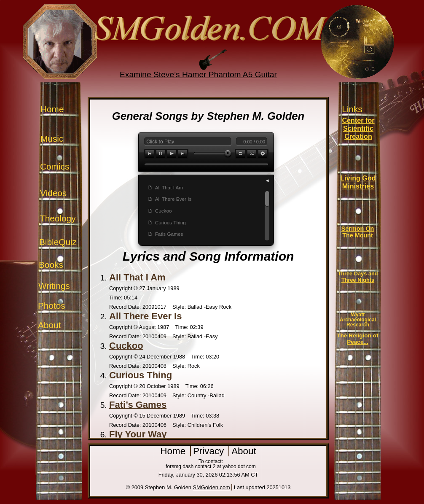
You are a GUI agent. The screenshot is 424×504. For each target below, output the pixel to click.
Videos (53, 193)
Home (52, 109)
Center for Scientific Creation (358, 128)
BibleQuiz (58, 242)
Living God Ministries (358, 182)
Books (51, 265)
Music (52, 139)
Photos (52, 306)
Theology (58, 218)
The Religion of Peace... (357, 339)
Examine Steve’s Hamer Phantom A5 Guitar (198, 74)
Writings (54, 286)
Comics (55, 166)
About (49, 325)
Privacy (210, 451)
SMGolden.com (212, 487)
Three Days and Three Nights (358, 277)
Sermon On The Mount (358, 232)
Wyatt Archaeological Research (358, 320)
